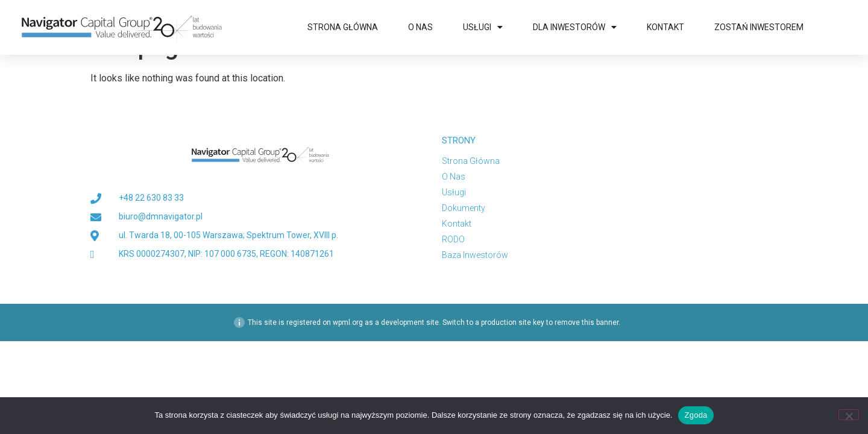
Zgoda (696, 415)
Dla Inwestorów (575, 27)
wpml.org (348, 350)
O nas (420, 27)
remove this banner (587, 350)
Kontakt (665, 27)
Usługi (483, 27)
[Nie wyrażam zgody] (849, 415)
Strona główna (343, 27)
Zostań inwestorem (759, 27)
